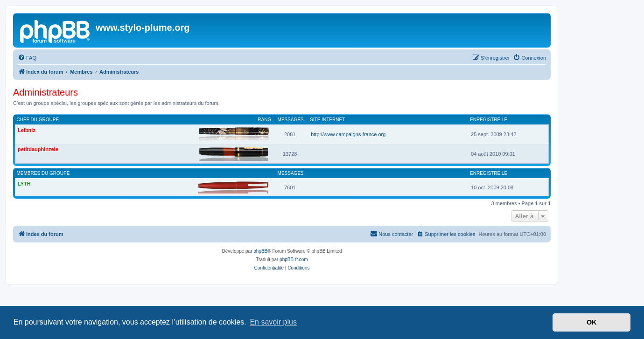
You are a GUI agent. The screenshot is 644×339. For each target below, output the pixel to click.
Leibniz (27, 130)
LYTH (24, 184)
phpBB (260, 251)
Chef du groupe (38, 120)
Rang (264, 120)
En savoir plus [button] (273, 322)
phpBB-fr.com (294, 259)
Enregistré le (489, 120)
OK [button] (592, 322)
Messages (291, 120)
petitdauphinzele (38, 149)
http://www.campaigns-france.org (348, 134)
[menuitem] (27, 58)
